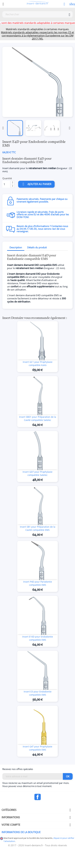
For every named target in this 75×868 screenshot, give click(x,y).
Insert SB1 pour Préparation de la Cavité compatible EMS (38, 528)
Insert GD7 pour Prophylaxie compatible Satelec (37, 473)
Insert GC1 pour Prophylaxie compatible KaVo (38, 364)
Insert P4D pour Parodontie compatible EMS (38, 583)
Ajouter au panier (36, 184)
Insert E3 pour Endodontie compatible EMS (38, 693)
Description (16, 247)
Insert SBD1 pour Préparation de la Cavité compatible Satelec (38, 418)
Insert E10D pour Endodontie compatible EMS (38, 638)
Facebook (38, 797)
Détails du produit (37, 247)
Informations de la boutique (21, 832)
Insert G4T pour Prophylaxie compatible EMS (37, 748)
